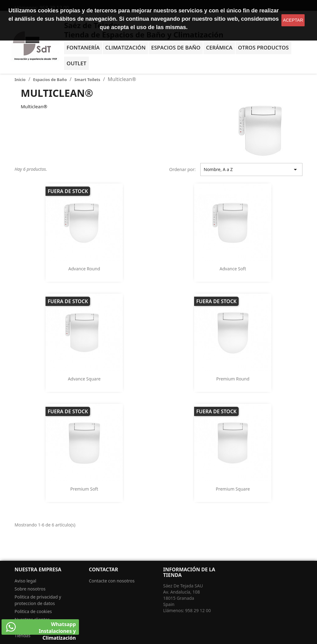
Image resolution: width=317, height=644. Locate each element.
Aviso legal (25, 581)
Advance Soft (233, 269)
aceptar (293, 20)
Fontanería (83, 47)
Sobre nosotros (30, 589)
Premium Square (233, 489)
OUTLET (76, 63)
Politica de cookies (33, 611)
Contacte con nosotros (112, 581)
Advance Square (84, 379)
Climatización (126, 47)
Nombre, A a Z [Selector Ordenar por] (251, 170)
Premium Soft (84, 489)
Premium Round (233, 379)
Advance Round (84, 269)
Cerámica (219, 47)
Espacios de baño (176, 47)
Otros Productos (263, 47)
